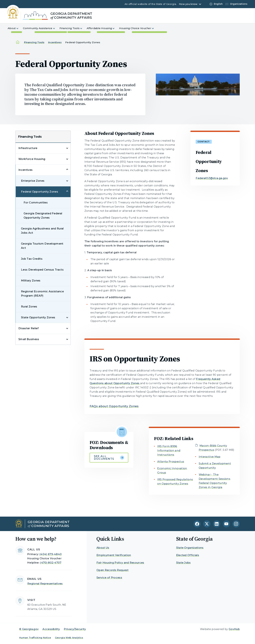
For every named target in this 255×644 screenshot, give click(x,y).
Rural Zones (29, 307)
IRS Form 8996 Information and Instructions (169, 451)
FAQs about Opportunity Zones (114, 406)
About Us (103, 548)
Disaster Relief (29, 328)
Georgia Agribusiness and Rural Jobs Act (42, 231)
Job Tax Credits (32, 259)
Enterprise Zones (33, 181)
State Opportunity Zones (38, 317)
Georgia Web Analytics (69, 638)
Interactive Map (210, 457)
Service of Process (109, 578)
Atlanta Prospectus (171, 462)
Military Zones (31, 281)
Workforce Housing (32, 159)
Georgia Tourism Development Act (42, 246)
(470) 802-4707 (51, 563)
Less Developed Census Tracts (42, 270)
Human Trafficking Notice (35, 638)
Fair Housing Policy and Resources (120, 563)
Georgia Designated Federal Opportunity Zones (43, 216)
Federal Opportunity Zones (40, 192)
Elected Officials (188, 555)
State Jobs (183, 563)
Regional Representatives (45, 584)
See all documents (109, 458)
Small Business (29, 339)
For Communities (36, 203)
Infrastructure (28, 148)
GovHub (234, 629)
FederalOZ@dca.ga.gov (212, 178)
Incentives (55, 42)
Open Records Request (112, 570)
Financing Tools (34, 42)
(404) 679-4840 (51, 554)
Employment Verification (114, 555)
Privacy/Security (75, 629)
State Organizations (190, 548)
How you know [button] (188, 4)
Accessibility (51, 629)
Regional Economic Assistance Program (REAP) (42, 294)
